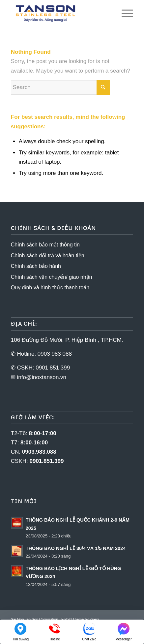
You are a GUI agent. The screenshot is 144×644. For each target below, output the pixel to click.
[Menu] (124, 14)
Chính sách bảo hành (36, 266)
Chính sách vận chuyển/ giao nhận (52, 277)
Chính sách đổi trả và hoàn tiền (48, 256)
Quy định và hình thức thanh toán (50, 288)
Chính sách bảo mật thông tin (45, 245)
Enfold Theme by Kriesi (80, 619)
